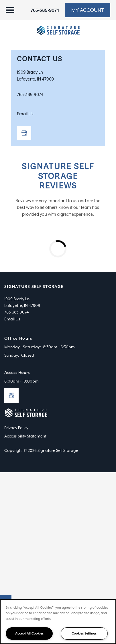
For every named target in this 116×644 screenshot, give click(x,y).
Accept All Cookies (29, 633)
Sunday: (12, 355)
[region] (58, 622)
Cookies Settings (84, 633)
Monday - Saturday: (23, 347)
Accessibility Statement (25, 436)
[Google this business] (24, 133)
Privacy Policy (16, 428)
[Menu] (10, 10)
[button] (88, 10)
